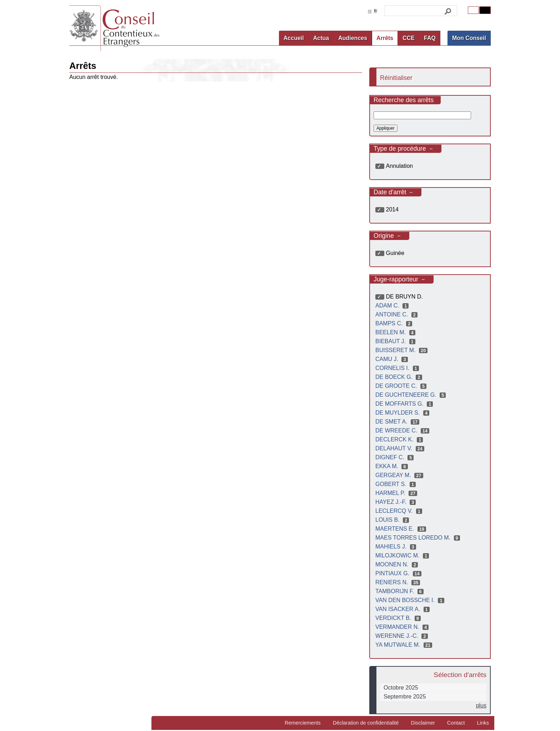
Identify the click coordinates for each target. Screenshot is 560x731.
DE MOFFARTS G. (405, 404)
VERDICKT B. (399, 618)
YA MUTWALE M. (405, 645)
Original (473, 10)
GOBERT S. (396, 484)
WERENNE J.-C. (402, 636)
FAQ (430, 38)
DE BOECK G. (400, 377)
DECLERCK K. (400, 439)
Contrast (485, 10)
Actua (321, 38)
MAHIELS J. (397, 547)
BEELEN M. (396, 332)
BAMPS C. (395, 323)
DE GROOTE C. (402, 386)
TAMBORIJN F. (400, 591)
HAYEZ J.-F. (396, 502)
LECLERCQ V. (400, 511)
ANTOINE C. (397, 314)
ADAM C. (393, 306)
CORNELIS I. (398, 368)
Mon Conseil (469, 38)
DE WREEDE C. (403, 430)
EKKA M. (392, 466)
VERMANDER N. (403, 627)
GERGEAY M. (400, 475)
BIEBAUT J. (396, 341)
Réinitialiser (396, 78)
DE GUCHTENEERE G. (411, 395)
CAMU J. (392, 359)
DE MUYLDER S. (403, 413)
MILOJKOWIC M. (403, 555)
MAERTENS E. (402, 529)
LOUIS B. (393, 520)
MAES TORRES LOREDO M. (419, 538)
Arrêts (385, 38)
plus (481, 705)
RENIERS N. (399, 582)
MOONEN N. (397, 564)
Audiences (353, 38)
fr (376, 11)
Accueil (294, 38)
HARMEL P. (397, 493)
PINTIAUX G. (399, 573)
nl (370, 11)
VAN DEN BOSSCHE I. (411, 600)
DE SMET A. (398, 422)
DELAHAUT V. (401, 448)
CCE (409, 38)
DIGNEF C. (395, 457)
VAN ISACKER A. (403, 609)
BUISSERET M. (402, 350)
